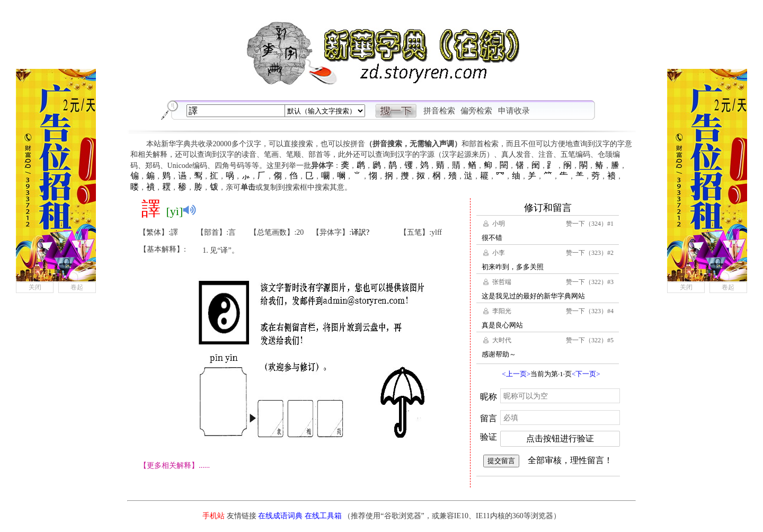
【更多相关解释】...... (175, 465)
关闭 (35, 287)
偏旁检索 (476, 111)
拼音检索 (439, 111)
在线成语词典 (280, 516)
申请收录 (514, 111)
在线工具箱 (323, 516)
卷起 (77, 287)
